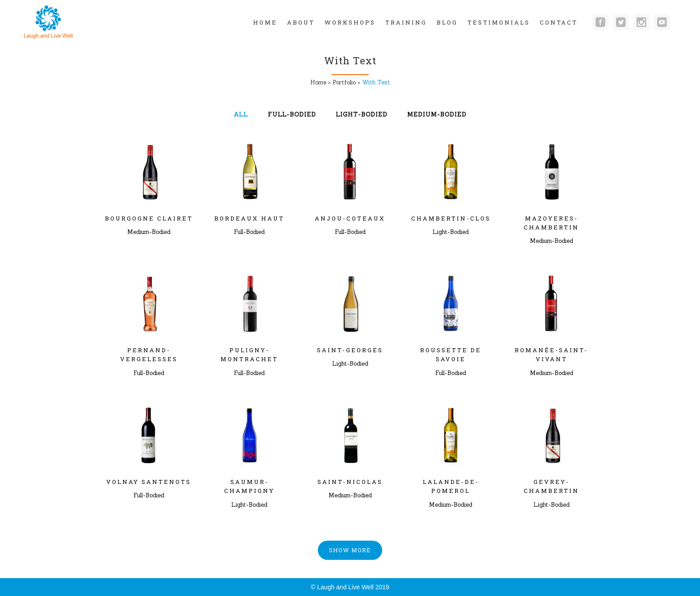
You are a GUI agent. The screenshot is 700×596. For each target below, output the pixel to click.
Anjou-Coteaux (350, 218)
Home (318, 82)
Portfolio (344, 82)
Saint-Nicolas (350, 482)
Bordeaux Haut (249, 218)
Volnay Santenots (149, 482)
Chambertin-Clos (451, 218)
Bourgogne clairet (149, 218)
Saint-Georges (350, 350)
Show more (350, 550)
